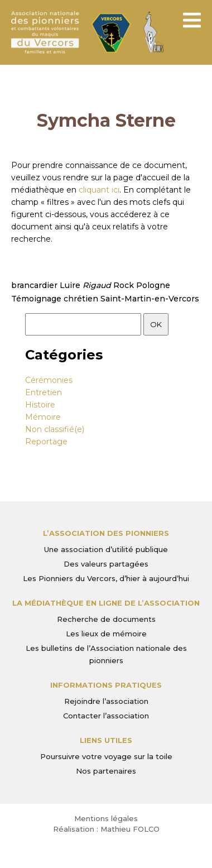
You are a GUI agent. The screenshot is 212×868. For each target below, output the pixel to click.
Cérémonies (49, 380)
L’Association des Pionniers (106, 533)
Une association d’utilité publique (106, 549)
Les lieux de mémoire (106, 634)
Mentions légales (106, 818)
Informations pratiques (106, 685)
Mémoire (43, 417)
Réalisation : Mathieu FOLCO (106, 829)
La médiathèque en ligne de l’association (106, 603)
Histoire (40, 405)
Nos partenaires (106, 771)
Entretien (44, 392)
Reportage (46, 442)
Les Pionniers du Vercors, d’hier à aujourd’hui (106, 578)
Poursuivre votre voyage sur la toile (106, 756)
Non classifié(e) (55, 429)
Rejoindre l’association (106, 701)
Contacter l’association (106, 716)
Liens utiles (106, 740)
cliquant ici (99, 190)
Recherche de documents (106, 619)
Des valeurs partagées (106, 564)
